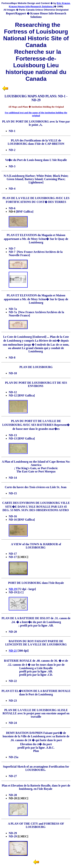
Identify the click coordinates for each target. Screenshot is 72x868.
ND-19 (13, 589)
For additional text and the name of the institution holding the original (36, 114)
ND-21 (13, 651)
